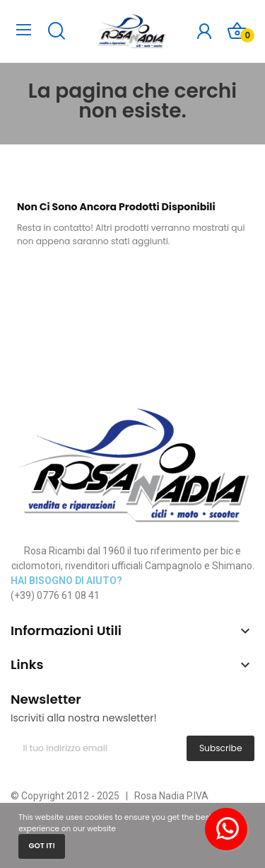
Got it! (42, 846)
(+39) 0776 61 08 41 (55, 595)
